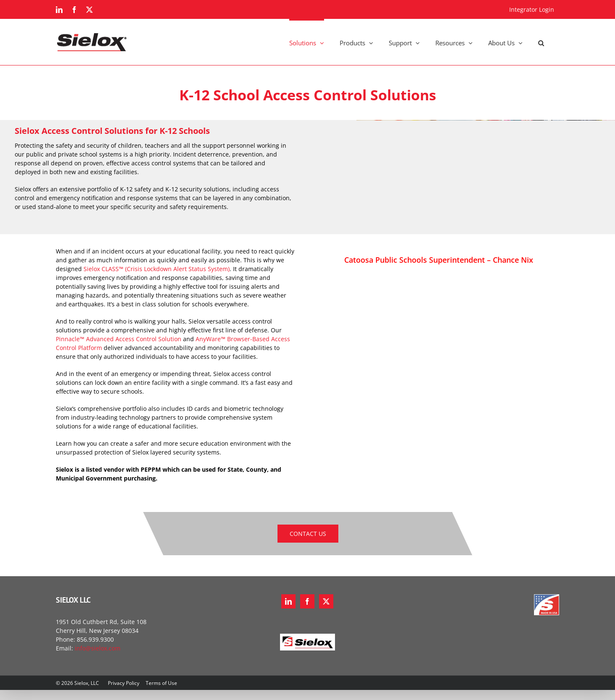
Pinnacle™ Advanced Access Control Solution (119, 339)
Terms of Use (161, 683)
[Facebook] (307, 601)
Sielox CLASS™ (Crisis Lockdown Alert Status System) (157, 269)
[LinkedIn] (288, 601)
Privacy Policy (124, 683)
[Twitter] (326, 601)
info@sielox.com (98, 648)
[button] (541, 42)
